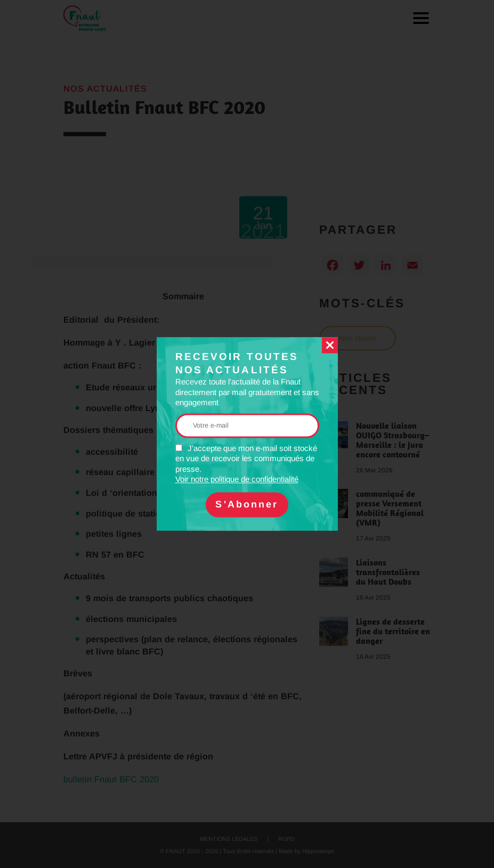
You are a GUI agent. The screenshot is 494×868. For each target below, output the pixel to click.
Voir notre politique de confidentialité (237, 480)
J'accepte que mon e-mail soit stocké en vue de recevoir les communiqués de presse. (246, 464)
